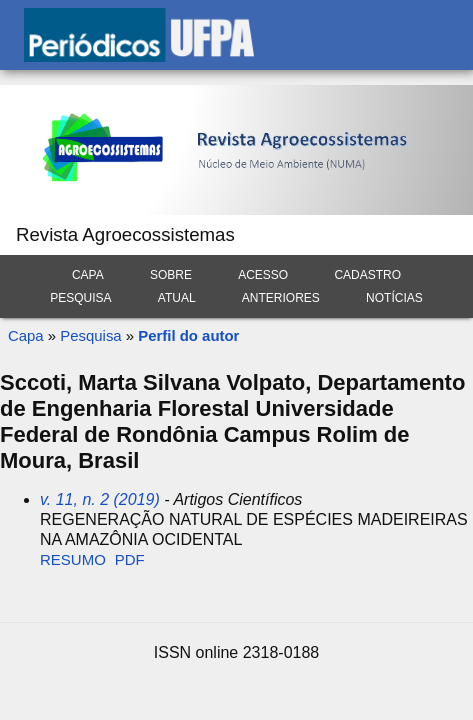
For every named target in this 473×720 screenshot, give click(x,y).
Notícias (394, 298)
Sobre (171, 275)
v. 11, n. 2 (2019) (100, 499)
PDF (130, 559)
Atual (177, 298)
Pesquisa (80, 298)
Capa (88, 275)
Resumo (73, 559)
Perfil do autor (188, 335)
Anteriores (281, 298)
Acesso (263, 275)
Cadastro (367, 275)
